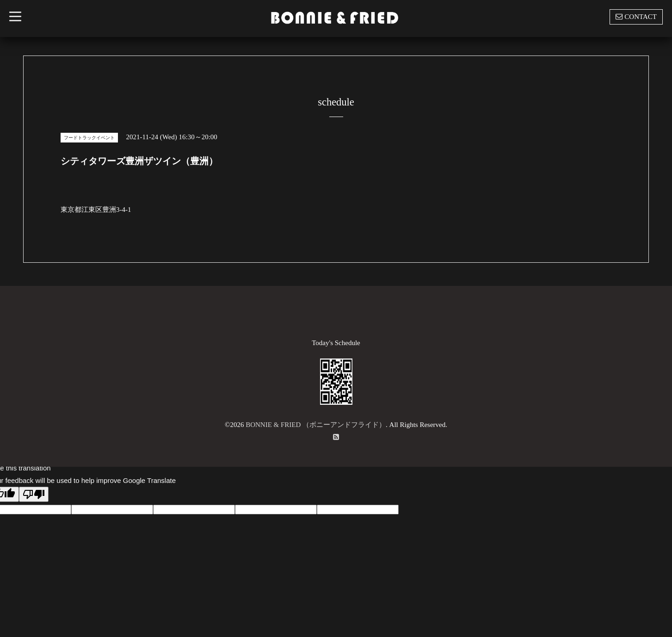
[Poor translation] (34, 494)
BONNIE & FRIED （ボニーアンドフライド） (316, 425)
